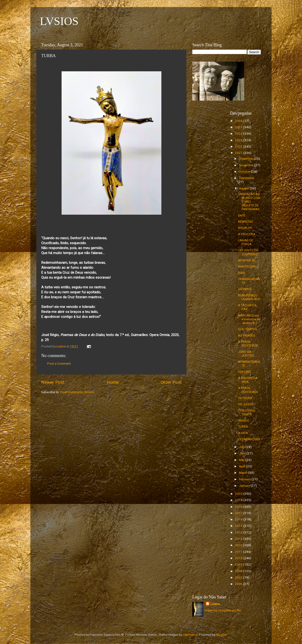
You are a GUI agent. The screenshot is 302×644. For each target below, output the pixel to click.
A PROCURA (247, 234)
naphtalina (190, 635)
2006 (239, 584)
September (247, 178)
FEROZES (245, 372)
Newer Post (53, 382)
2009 (239, 564)
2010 (239, 558)
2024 (239, 133)
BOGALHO (245, 228)
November (247, 165)
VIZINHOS (245, 289)
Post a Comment (59, 363)
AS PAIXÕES (247, 335)
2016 (239, 519)
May (242, 460)
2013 (239, 539)
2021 (239, 153)
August (244, 188)
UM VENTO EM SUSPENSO (248, 252)
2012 (239, 545)
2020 (239, 494)
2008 (239, 571)
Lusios (215, 604)
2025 (239, 127)
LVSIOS (59, 21)
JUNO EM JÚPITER (246, 354)
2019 (239, 500)
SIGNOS (243, 420)
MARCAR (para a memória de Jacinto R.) (249, 319)
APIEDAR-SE (247, 260)
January (245, 486)
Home (113, 382)
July (242, 447)
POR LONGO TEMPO (247, 412)
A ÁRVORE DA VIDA (248, 380)
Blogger (221, 635)
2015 (239, 526)
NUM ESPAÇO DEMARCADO (249, 297)
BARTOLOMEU (248, 266)
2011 (239, 552)
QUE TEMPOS (247, 329)
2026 (239, 121)
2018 (239, 507)
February (245, 479)
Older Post (171, 382)
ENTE (242, 215)
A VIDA (243, 433)
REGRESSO (246, 222)
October (245, 171)
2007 (239, 577)
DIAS (241, 273)
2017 (239, 513)
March (244, 473)
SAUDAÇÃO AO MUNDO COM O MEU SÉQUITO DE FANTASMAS (249, 202)
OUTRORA (245, 398)
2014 (239, 532)
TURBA (243, 426)
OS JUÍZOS (246, 404)
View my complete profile (223, 610)
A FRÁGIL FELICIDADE (248, 343)
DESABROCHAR (249, 439)
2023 (239, 140)
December (246, 158)
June (243, 453)
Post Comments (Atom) (77, 392)
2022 (239, 146)
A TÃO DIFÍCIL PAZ (248, 307)
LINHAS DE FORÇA (246, 242)
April (243, 466)
